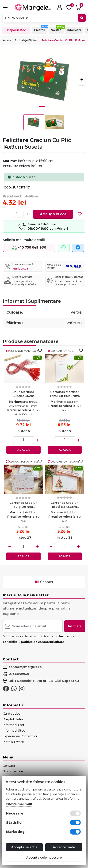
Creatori (40, 30)
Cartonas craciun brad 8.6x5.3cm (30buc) (65, 505)
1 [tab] (42, 106)
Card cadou (12, 713)
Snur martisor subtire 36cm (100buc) (23, 394)
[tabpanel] (44, 80)
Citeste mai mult (19, 804)
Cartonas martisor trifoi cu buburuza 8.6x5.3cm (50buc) (65, 394)
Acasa (7, 40)
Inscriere (75, 626)
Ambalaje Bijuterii (26, 40)
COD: (8, 187)
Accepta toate (64, 847)
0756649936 (16, 674)
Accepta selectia (24, 847)
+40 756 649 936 (29, 248)
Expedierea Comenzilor (20, 736)
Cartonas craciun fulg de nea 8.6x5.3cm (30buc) (23, 505)
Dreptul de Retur (15, 719)
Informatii (74, 30)
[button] (7, 8)
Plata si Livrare (13, 742)
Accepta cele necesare (44, 857)
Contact (44, 582)
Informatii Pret (14, 725)
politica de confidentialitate (42, 642)
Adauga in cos (53, 214)
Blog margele (13, 771)
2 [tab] (47, 106)
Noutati (56, 30)
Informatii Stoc (14, 730)
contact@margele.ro (22, 667)
